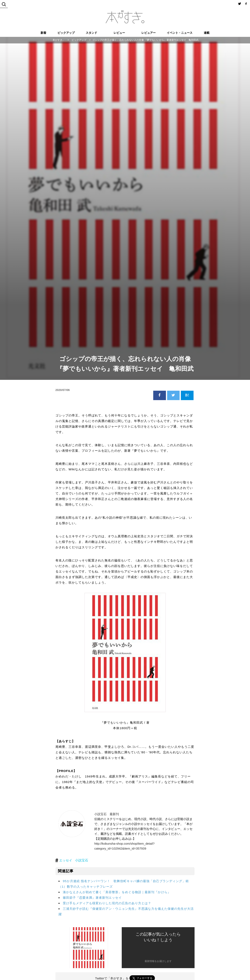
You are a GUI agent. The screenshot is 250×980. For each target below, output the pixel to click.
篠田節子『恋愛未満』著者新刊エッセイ (92, 898)
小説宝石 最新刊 (107, 814)
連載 (207, 33)
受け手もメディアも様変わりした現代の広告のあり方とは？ (107, 903)
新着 (43, 33)
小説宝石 (82, 860)
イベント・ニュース (180, 33)
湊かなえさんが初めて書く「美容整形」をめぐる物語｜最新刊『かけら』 (117, 892)
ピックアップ (66, 33)
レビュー (119, 33)
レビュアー (149, 33)
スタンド (91, 33)
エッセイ (66, 860)
